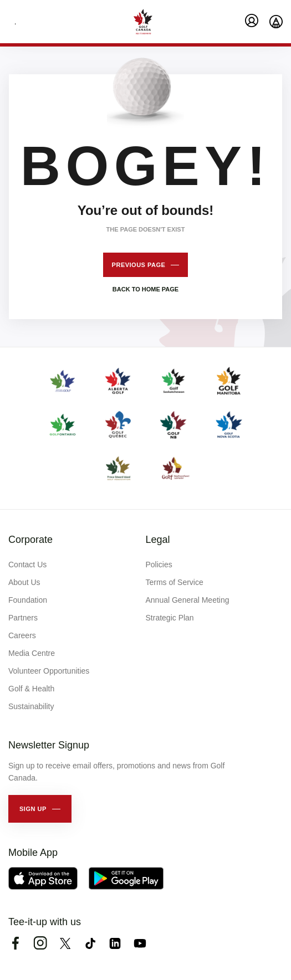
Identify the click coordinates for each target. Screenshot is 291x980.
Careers (22, 635)
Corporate (30, 540)
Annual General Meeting (188, 600)
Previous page (139, 265)
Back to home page (145, 289)
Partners (23, 618)
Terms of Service (175, 582)
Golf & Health (31, 689)
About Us (24, 582)
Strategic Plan (170, 618)
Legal (158, 540)
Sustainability (31, 706)
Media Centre (32, 653)
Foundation (28, 600)
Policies (159, 565)
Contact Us (27, 565)
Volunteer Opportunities (49, 671)
